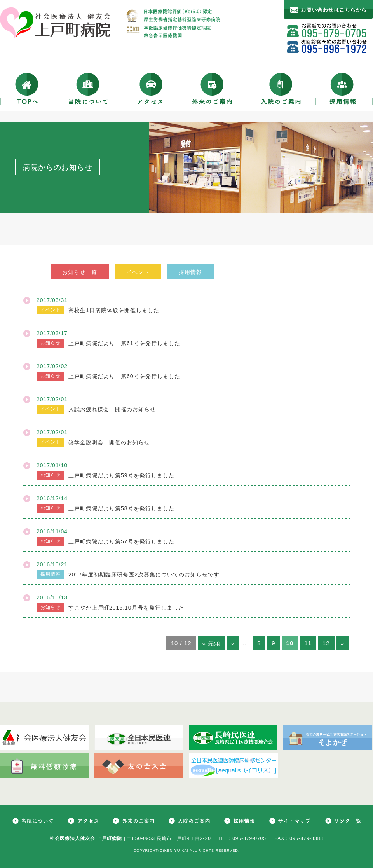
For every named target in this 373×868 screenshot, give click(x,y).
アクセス (151, 88)
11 (308, 643)
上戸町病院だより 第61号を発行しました (124, 343)
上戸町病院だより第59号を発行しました (121, 475)
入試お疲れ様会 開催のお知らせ (112, 409)
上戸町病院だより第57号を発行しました (121, 541)
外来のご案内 (213, 88)
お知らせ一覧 (80, 272)
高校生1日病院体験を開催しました (114, 310)
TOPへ (27, 88)
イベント (138, 272)
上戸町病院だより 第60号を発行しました (124, 376)
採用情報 (344, 88)
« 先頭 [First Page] (212, 643)
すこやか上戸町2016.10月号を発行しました (126, 608)
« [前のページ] (233, 643)
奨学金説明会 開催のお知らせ (109, 442)
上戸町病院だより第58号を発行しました (121, 508)
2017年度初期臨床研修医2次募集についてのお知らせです (144, 575)
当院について (89, 88)
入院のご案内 (281, 88)
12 (326, 643)
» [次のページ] (342, 643)
